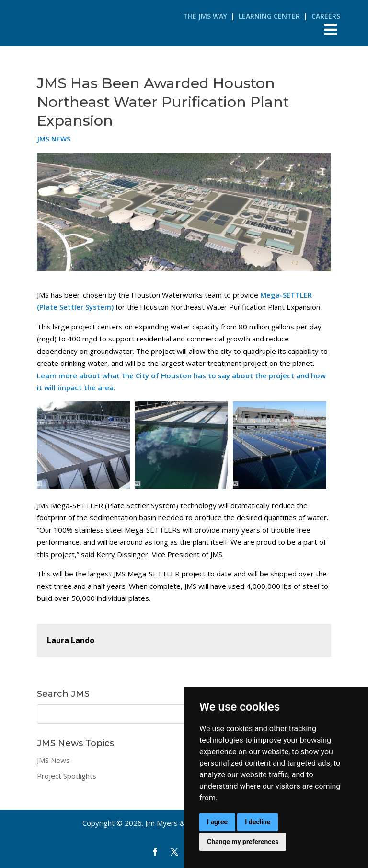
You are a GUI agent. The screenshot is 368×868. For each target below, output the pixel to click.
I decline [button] (258, 822)
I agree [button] (217, 822)
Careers (326, 16)
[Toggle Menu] (331, 29)
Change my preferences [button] (243, 842)
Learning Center (269, 16)
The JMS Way (205, 16)
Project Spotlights (67, 776)
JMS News (54, 139)
